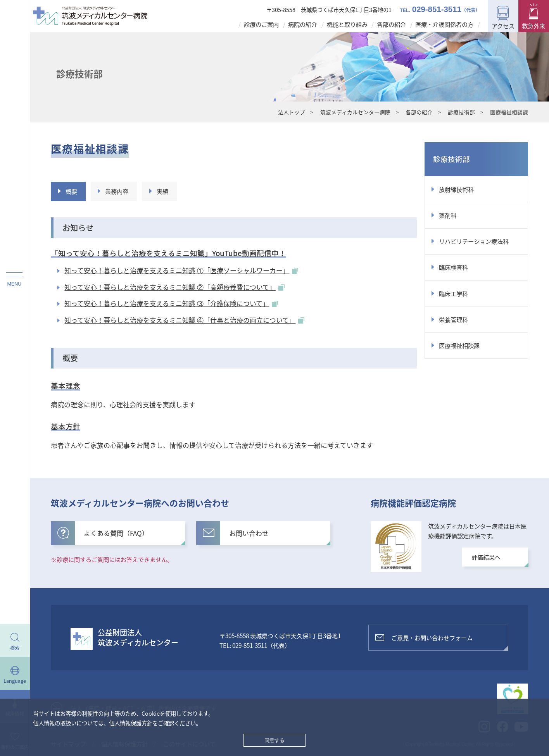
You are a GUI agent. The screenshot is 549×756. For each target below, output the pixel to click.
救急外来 (533, 26)
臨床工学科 (453, 294)
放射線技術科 (456, 189)
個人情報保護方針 (131, 723)
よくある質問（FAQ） (103, 533)
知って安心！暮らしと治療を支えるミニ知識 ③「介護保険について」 (171, 303)
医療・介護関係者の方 (444, 24)
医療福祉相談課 (459, 345)
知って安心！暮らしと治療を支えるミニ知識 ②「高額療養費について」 (174, 287)
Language (15, 681)
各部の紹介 (391, 24)
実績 (162, 191)
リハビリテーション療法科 (474, 241)
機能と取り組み (347, 24)
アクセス (503, 26)
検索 (15, 648)
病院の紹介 (303, 24)
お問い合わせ (236, 533)
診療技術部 (461, 112)
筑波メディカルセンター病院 (355, 112)
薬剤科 (448, 215)
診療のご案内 (261, 24)
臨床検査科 (453, 267)
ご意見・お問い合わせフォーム (432, 638)
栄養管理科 (453, 319)
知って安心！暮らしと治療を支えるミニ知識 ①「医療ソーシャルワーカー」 (181, 270)
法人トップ (292, 112)
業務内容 (117, 191)
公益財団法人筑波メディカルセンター (138, 637)
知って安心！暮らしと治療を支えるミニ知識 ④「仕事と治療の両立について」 (184, 320)
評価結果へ (486, 557)
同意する (274, 740)
